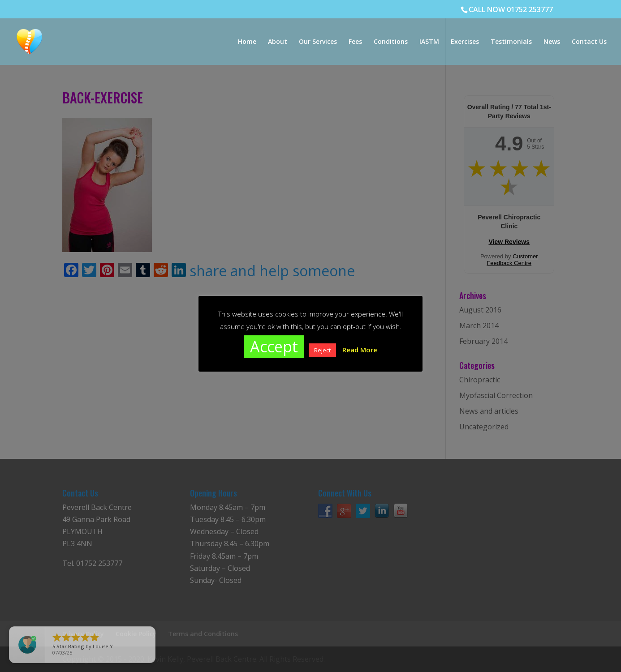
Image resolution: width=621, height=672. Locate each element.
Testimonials (511, 42)
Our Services (318, 42)
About (278, 42)
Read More (360, 350)
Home (247, 42)
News (552, 42)
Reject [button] (322, 350)
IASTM (429, 42)
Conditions (391, 42)
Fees (355, 42)
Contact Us (589, 42)
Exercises (465, 42)
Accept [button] (274, 347)
